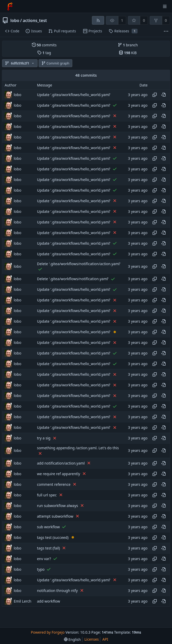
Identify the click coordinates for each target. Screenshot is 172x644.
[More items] (166, 31)
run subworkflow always (58, 506)
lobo (15, 20)
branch (128, 45)
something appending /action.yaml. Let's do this (78, 448)
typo (41, 569)
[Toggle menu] (165, 6)
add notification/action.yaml (61, 463)
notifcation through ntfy (58, 591)
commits (44, 45)
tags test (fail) (49, 548)
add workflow (49, 601)
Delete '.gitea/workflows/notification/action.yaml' (79, 264)
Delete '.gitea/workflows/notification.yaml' (73, 279)
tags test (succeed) (53, 537)
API (105, 639)
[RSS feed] (98, 20)
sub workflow (48, 527)
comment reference (54, 484)
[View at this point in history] (163, 95)
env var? (44, 559)
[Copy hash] (155, 95)
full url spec (47, 495)
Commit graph (55, 63)
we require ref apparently (59, 474)
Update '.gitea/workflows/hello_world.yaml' (74, 95)
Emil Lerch (23, 601)
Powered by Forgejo (48, 632)
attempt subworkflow (55, 516)
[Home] (10, 6)
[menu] (72, 639)
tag (44, 53)
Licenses (92, 639)
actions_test (35, 20)
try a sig (44, 438)
